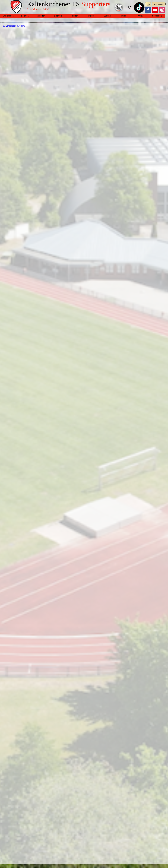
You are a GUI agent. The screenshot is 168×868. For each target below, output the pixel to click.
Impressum (159, 4)
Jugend (107, 16)
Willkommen (8, 16)
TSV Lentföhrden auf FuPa (13, 26)
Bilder (124, 16)
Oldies (91, 16)
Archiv (140, 16)
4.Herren (74, 16)
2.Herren (41, 16)
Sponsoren (157, 16)
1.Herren (25, 16)
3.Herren (58, 16)
